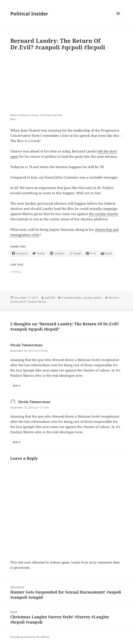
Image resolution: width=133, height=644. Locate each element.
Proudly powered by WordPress (30, 637)
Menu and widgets (118, 18)
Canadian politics (72, 298)
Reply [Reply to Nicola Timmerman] (17, 386)
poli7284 (50, 298)
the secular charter (104, 214)
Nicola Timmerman (26, 345)
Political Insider (29, 13)
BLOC (23, 302)
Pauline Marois (37, 302)
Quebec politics (93, 298)
